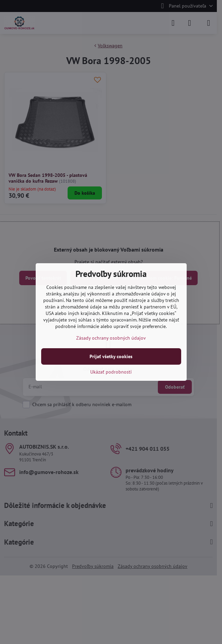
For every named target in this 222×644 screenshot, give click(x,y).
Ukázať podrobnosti (111, 372)
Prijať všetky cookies (111, 356)
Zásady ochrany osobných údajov (111, 338)
